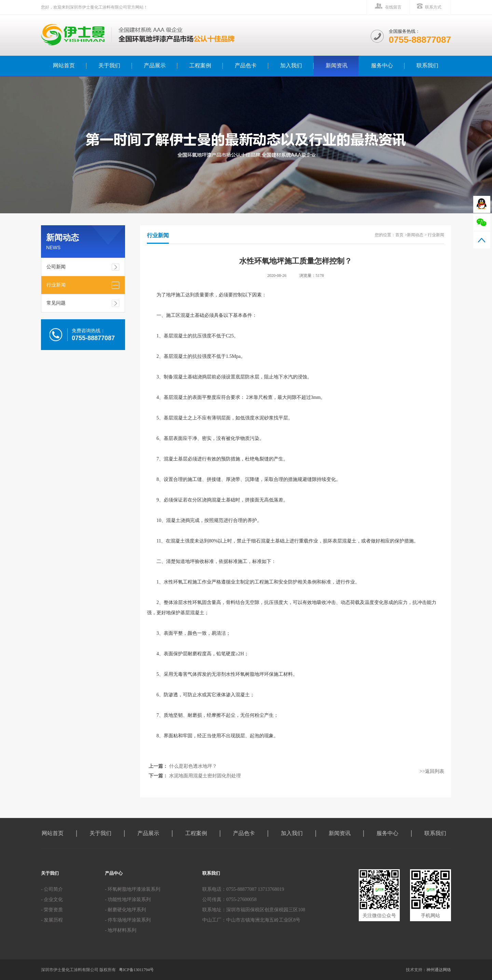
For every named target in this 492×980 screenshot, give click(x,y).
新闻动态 (415, 235)
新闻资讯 (337, 65)
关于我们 (109, 65)
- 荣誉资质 (52, 910)
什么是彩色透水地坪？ (193, 766)
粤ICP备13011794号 (136, 970)
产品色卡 (246, 65)
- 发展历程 (52, 920)
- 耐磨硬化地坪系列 (125, 910)
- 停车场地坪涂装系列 (128, 920)
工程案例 (200, 65)
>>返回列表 (432, 771)
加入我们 (291, 65)
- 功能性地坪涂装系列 (128, 900)
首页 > (401, 235)
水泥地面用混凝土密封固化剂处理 (205, 776)
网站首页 (53, 833)
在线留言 (393, 7)
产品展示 (155, 65)
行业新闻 (56, 285)
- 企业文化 (52, 900)
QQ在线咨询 (482, 204)
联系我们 (427, 65)
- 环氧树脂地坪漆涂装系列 (133, 889)
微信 (482, 222)
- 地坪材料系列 (121, 930)
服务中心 (382, 65)
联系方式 (433, 7)
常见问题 (56, 303)
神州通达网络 (439, 970)
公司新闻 (56, 267)
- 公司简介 (52, 889)
